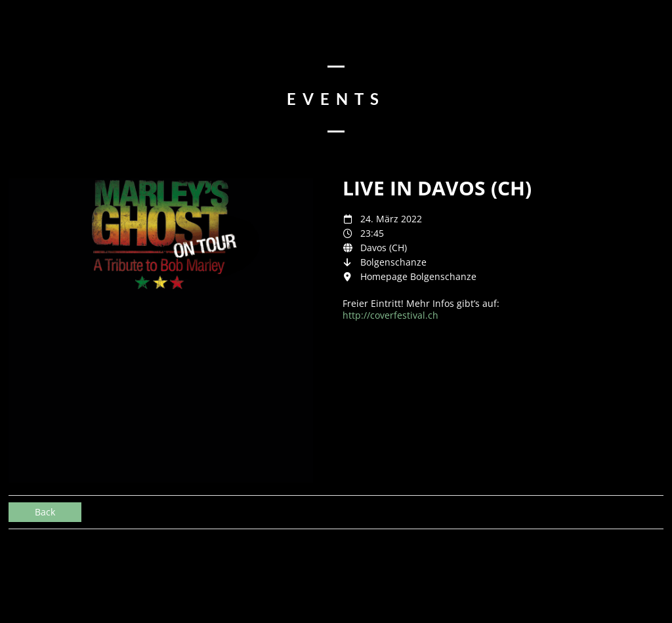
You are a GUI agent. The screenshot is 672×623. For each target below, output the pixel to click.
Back (45, 512)
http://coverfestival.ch (390, 315)
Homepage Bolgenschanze (418, 276)
